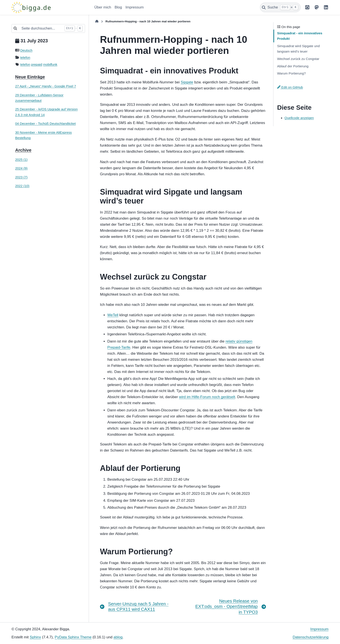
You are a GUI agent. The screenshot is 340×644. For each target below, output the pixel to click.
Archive (23, 150)
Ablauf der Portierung (293, 66)
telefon (25, 57)
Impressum (135, 7)
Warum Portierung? (291, 73)
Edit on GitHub (290, 87)
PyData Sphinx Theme (73, 637)
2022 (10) (22, 186)
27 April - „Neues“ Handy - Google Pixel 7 (46, 86)
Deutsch (26, 50)
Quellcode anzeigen (299, 118)
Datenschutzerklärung (311, 637)
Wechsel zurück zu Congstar (298, 59)
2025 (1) (21, 160)
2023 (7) (21, 177)
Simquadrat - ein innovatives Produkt (300, 36)
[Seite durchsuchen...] (40, 28)
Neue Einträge (30, 77)
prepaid (37, 64)
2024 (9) (21, 168)
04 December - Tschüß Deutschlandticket (45, 123)
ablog (118, 637)
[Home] (97, 22)
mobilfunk (50, 64)
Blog (118, 7)
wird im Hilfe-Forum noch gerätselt (207, 397)
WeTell (113, 315)
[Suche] (280, 7)
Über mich (103, 7)
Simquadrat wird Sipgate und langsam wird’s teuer (298, 49)
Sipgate (187, 82)
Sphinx (35, 637)
